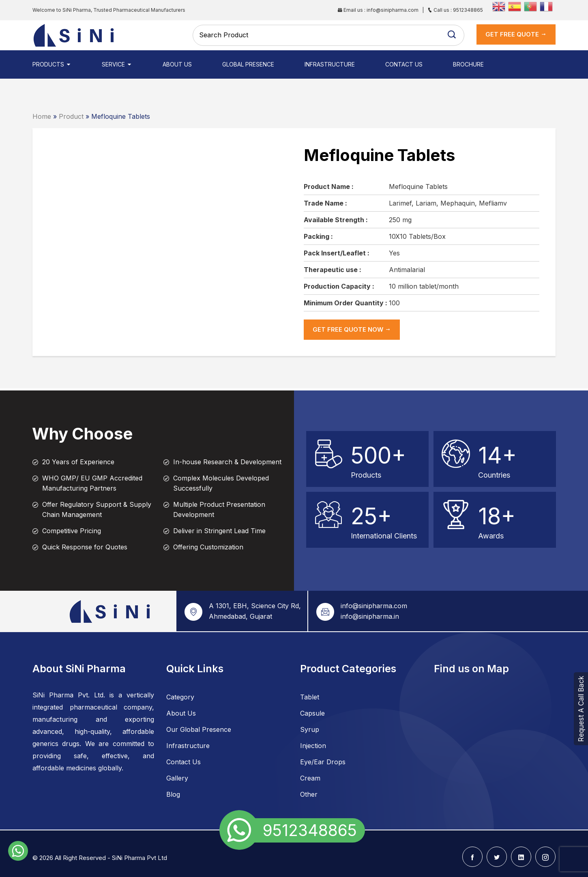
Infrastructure (330, 64)
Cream (310, 778)
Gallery (177, 778)
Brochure (468, 64)
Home (42, 116)
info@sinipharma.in (370, 616)
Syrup (310, 729)
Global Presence (248, 64)
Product (71, 116)
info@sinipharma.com (374, 606)
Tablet (310, 697)
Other (309, 794)
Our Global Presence (199, 729)
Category (180, 697)
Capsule (312, 713)
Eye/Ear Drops (323, 762)
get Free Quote (516, 34)
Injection (313, 746)
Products (52, 64)
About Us (177, 64)
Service (117, 64)
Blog (173, 794)
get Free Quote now (352, 329)
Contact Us (404, 64)
